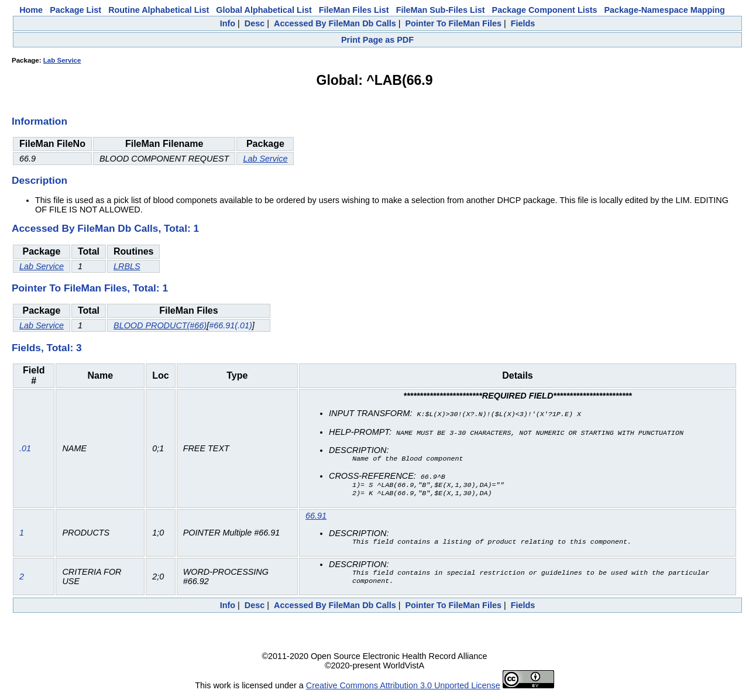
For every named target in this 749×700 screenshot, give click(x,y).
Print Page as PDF (377, 40)
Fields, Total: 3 (47, 348)
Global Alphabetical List (264, 10)
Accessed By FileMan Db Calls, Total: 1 (105, 228)
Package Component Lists (545, 10)
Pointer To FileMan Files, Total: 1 (90, 288)
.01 (25, 449)
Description (39, 180)
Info (228, 23)
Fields (523, 23)
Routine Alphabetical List (159, 10)
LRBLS (127, 266)
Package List (75, 10)
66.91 (316, 517)
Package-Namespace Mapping (665, 10)
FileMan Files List (354, 10)
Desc (255, 23)
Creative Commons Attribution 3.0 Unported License (403, 691)
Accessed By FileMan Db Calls (335, 23)
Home (31, 10)
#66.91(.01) (231, 325)
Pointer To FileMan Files (453, 23)
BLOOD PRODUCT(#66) (160, 325)
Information (39, 121)
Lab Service (62, 60)
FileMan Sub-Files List (441, 10)
